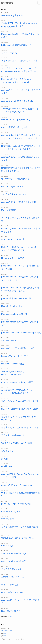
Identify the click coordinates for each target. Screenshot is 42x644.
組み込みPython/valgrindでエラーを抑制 (20, 401)
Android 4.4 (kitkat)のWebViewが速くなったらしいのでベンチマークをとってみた (21, 137)
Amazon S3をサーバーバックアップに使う (20, 602)
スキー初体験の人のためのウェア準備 (19, 61)
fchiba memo (7, 3)
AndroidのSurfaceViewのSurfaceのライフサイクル (21, 158)
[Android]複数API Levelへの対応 (16, 298)
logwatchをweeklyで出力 (13, 364)
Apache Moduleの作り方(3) (14, 553)
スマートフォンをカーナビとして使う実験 (20, 219)
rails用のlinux (7, 466)
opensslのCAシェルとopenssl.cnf (17, 485)
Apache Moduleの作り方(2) (14, 561)
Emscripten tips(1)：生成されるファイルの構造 (20, 36)
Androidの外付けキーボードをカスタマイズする (21, 92)
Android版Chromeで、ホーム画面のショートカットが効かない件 (20, 110)
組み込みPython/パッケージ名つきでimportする (18, 418)
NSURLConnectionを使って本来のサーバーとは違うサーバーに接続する (20, 148)
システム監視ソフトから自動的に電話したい (20, 529)
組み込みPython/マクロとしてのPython (20, 409)
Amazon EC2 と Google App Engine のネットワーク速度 (20, 476)
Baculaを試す (8, 546)
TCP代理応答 (7, 519)
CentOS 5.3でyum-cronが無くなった (18, 538)
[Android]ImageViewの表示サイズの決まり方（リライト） (20, 278)
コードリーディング (11, 53)
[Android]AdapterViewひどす (14, 314)
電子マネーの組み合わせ (13, 435)
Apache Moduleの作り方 (13, 577)
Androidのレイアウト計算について (18, 348)
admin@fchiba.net (6, 630)
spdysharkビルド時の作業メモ (15, 179)
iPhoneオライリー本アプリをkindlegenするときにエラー (21, 267)
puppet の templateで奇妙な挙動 (16, 504)
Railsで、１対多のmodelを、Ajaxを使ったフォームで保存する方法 (21, 249)
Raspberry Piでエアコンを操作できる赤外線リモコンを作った (21, 169)
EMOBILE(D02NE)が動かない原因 (17, 382)
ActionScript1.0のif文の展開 (14, 239)
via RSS (10, 616)
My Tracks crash (9, 210)
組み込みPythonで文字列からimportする (20, 427)
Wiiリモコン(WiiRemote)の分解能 (17, 443)
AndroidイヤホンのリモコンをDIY (17, 101)
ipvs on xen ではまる (11, 511)
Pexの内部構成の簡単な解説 (14, 127)
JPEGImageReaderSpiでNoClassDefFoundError (13, 373)
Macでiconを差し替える (12, 186)
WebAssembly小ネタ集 (12, 15)
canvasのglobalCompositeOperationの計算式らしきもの (21, 230)
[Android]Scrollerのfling (12, 306)
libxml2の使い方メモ (11, 611)
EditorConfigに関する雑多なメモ (16, 45)
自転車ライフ (8, 451)
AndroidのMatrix (9, 340)
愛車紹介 (5, 459)
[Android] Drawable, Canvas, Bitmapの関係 (21, 333)
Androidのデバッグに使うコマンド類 (19, 202)
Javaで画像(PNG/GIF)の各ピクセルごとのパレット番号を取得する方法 (20, 392)
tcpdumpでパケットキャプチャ (16, 356)
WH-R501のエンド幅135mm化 (16, 120)
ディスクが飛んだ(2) (11, 569)
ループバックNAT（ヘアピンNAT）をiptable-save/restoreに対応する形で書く (20, 70)
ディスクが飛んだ (10, 585)
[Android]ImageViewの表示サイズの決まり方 (20, 323)
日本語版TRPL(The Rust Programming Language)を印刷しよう (19, 25)
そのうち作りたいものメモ (14, 194)
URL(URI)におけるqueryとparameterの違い (20, 494)
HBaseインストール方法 (13, 258)
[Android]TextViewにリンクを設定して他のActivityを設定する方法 (20, 289)
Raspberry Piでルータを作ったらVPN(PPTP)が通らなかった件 (17, 81)
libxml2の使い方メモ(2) (12, 592)
